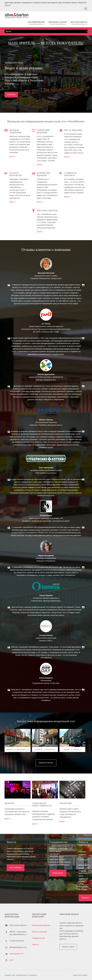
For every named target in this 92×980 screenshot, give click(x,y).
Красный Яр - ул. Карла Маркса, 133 (18, 772)
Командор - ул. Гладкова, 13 (74, 772)
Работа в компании (40, 929)
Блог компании (13, 890)
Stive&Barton (33, 974)
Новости (36, 942)
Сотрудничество (39, 936)
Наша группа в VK (16, 951)
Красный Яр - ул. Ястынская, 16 (46, 772)
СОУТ (12, 958)
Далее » (13, 164)
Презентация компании (42, 923)
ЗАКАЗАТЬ (11, 100)
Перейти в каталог (46, 784)
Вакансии (73, 893)
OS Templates (83, 974)
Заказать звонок (70, 944)
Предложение (44, 890)
